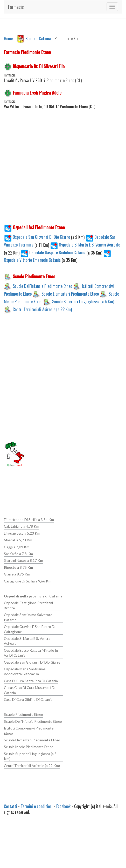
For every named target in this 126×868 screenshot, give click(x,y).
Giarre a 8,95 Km (17, 574)
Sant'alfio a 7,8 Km (18, 554)
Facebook (63, 806)
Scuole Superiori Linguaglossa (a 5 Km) (83, 302)
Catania (45, 38)
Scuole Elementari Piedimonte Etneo (70, 294)
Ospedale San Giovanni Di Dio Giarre (37, 237)
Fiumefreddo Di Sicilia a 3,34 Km (29, 520)
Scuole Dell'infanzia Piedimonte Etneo (42, 286)
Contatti (10, 806)
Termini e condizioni (37, 806)
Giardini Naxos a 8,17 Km (23, 560)
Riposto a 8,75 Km (18, 567)
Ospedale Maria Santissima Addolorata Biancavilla (25, 671)
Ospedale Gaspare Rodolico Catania (54, 252)
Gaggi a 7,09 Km (17, 547)
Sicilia (30, 38)
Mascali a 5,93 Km (18, 540)
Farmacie (16, 7)
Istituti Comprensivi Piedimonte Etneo (33, 728)
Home (8, 38)
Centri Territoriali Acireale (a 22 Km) (42, 309)
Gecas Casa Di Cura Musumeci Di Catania (29, 690)
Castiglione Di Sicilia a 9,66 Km (27, 581)
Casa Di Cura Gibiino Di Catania (28, 699)
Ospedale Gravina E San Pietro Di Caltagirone (29, 629)
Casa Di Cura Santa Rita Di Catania (30, 681)
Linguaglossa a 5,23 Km (22, 533)
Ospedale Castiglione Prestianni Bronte (28, 605)
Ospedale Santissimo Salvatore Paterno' (28, 617)
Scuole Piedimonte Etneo (23, 715)
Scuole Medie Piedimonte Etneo (28, 742)
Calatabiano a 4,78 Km (21, 526)
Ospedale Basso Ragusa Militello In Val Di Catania (33, 653)
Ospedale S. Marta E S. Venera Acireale (85, 245)
